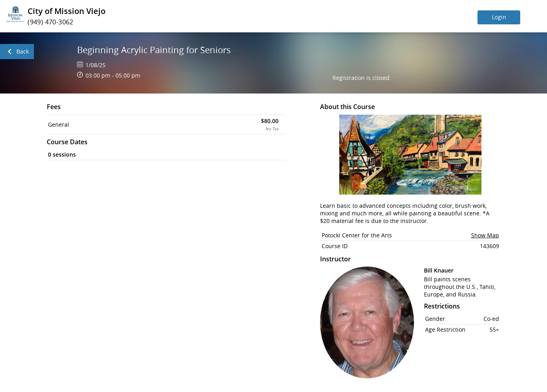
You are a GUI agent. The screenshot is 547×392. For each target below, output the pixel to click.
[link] (17, 52)
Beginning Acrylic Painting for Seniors (154, 50)
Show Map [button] (485, 235)
